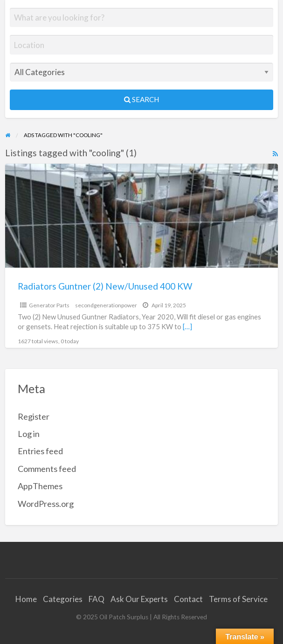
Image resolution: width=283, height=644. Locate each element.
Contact (188, 599)
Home (26, 599)
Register (34, 416)
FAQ (97, 599)
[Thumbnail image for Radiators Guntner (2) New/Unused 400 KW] (142, 216)
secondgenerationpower (106, 305)
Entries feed (40, 451)
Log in (29, 434)
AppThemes (40, 486)
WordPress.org (46, 504)
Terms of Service (238, 599)
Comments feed (47, 469)
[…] (187, 326)
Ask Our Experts (139, 599)
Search (141, 99)
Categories (63, 599)
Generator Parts (49, 305)
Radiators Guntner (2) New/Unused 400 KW (105, 286)
